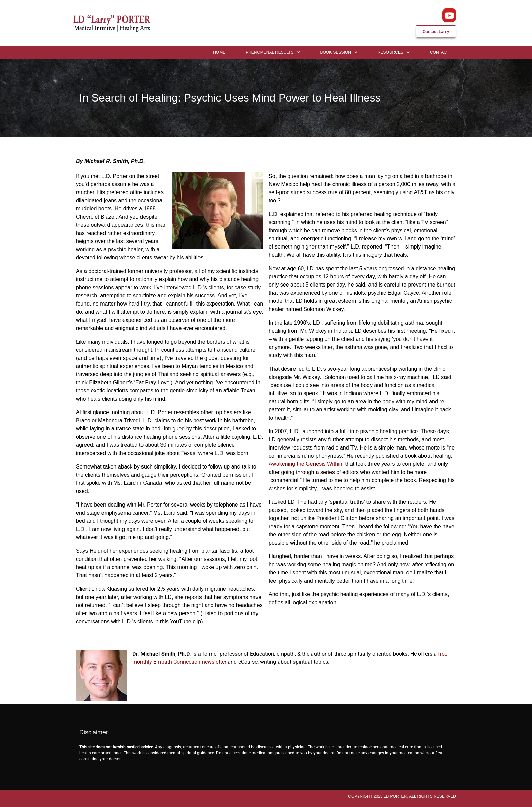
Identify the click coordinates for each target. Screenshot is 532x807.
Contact (440, 52)
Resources (394, 52)
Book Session (339, 52)
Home (219, 52)
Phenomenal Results (273, 52)
